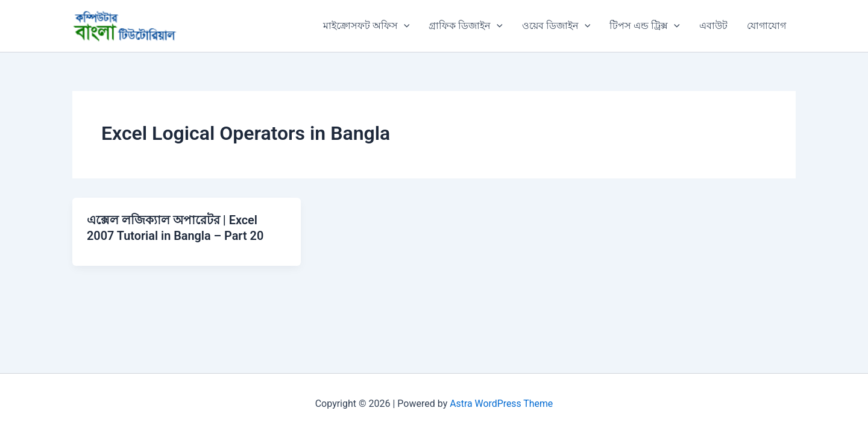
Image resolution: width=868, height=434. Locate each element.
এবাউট (713, 26)
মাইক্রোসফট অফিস (366, 26)
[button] (404, 26)
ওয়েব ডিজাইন (556, 26)
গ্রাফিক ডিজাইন (466, 26)
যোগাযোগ (766, 26)
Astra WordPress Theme (502, 404)
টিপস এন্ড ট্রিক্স (645, 26)
